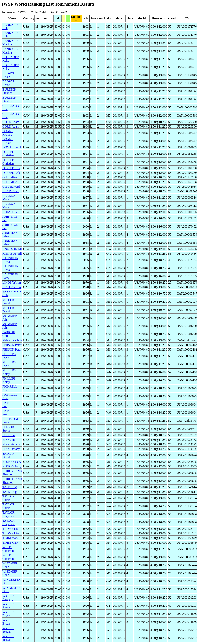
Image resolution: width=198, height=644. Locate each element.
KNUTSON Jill (12, 249)
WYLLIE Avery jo (8, 597)
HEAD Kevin (11, 191)
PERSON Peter (12, 345)
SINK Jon (9, 435)
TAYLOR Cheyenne (9, 514)
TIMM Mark (10, 538)
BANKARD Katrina (10, 43)
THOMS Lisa (11, 529)
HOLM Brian (11, 212)
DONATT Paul (12, 147)
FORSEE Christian (8, 154)
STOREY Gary (12, 462)
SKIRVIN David (9, 455)
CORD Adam (11, 122)
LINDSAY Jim (12, 283)
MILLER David (8, 302)
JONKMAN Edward (10, 235)
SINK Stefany (11, 444)
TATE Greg (10, 487)
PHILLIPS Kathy (9, 372)
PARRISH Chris (9, 334)
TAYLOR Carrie (8, 498)
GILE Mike (10, 177)
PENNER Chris (12, 340)
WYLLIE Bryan (8, 614)
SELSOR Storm (8, 429)
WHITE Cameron (8, 549)
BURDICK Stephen (9, 91)
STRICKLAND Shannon (12, 473)
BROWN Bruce (8, 75)
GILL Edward (11, 187)
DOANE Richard (8, 133)
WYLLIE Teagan (8, 630)
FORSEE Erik (11, 168)
